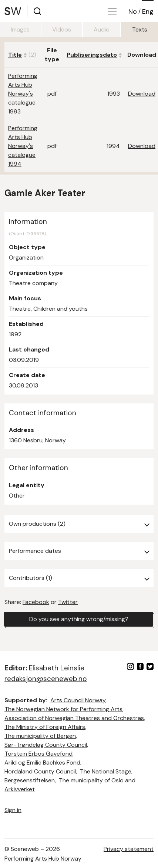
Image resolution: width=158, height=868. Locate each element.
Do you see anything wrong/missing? (79, 619)
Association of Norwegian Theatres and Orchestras (74, 718)
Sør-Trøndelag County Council (46, 745)
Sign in (13, 810)
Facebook (36, 602)
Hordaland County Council (40, 771)
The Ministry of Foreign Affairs (45, 727)
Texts (140, 29)
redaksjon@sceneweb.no (46, 679)
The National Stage (106, 771)
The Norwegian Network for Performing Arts (63, 709)
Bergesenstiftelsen (30, 780)
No (133, 11)
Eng (148, 11)
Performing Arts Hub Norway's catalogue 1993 (23, 94)
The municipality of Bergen (40, 736)
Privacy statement (129, 849)
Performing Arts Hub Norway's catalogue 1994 (23, 146)
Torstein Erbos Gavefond (38, 754)
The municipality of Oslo (91, 780)
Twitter (68, 602)
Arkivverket (20, 789)
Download (142, 94)
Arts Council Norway (78, 700)
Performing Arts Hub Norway (43, 859)
